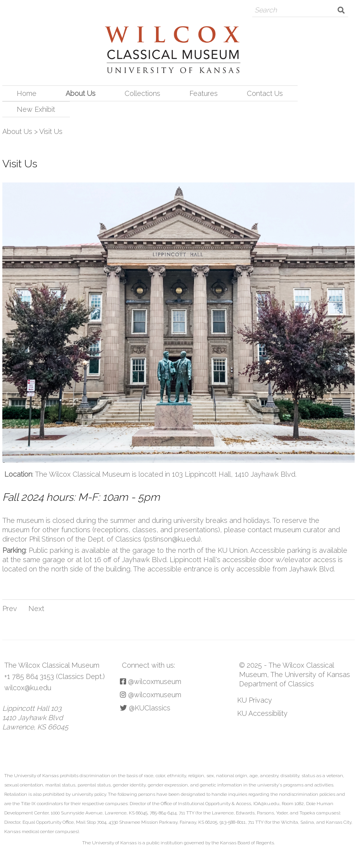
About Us (81, 93)
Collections (142, 93)
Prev (10, 608)
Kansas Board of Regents (247, 843)
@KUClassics (145, 708)
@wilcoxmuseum (151, 681)
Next (36, 608)
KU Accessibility (262, 713)
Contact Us (265, 93)
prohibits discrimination (85, 776)
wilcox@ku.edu (28, 688)
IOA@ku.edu (266, 804)
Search (341, 10)
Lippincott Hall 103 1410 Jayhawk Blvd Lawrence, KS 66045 (35, 718)
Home (27, 93)
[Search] (293, 10)
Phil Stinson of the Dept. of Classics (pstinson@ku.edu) (115, 539)
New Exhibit (36, 109)
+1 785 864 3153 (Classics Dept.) (55, 676)
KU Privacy (255, 700)
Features (204, 93)
